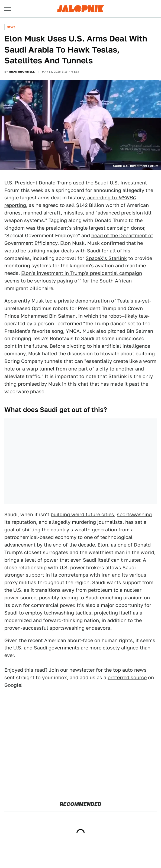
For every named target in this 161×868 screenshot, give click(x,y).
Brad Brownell (22, 71)
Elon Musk (72, 243)
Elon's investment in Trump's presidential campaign (82, 273)
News (11, 27)
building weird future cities (82, 514)
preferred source (127, 677)
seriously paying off (58, 281)
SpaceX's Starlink (106, 258)
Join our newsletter (72, 670)
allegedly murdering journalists (86, 522)
